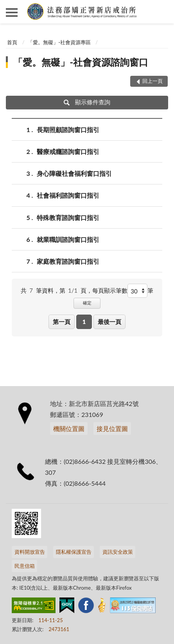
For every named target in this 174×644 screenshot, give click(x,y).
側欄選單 (12, 13)
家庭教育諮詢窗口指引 (68, 261)
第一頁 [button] (62, 322)
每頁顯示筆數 (110, 290)
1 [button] (84, 322)
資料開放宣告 (30, 552)
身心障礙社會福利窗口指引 (74, 173)
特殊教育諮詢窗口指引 (68, 217)
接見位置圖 (112, 428)
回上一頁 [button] (152, 81)
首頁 (12, 42)
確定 (87, 303)
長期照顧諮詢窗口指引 (68, 130)
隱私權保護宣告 (74, 552)
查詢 (162, 12)
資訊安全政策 (118, 552)
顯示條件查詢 (87, 102)
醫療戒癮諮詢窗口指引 (68, 151)
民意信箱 (25, 566)
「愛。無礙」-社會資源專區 (59, 42)
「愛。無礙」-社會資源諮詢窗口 (81, 62)
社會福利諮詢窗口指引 (68, 195)
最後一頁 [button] (109, 322)
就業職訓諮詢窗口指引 (68, 239)
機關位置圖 (69, 428)
